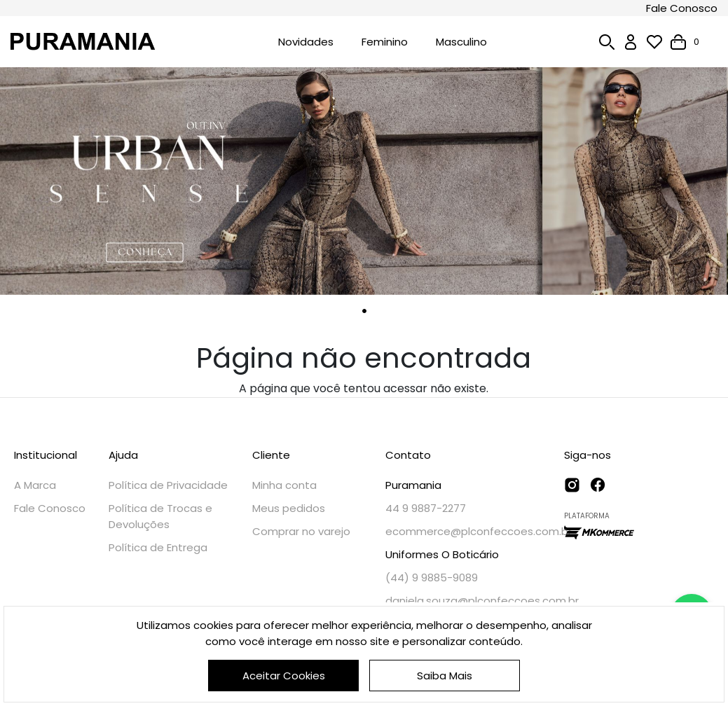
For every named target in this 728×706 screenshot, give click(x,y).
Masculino (461, 42)
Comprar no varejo (301, 531)
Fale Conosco (682, 8)
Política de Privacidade (168, 485)
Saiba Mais (445, 676)
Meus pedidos (289, 508)
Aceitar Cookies (284, 676)
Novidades (306, 42)
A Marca (35, 485)
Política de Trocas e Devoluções (160, 516)
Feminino (385, 42)
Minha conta (284, 485)
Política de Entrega (158, 547)
